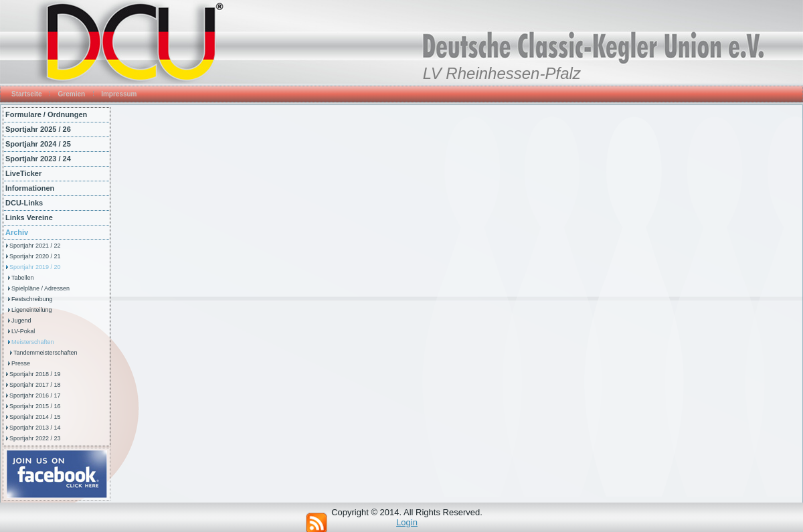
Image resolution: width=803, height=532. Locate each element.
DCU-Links (24, 203)
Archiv (17, 232)
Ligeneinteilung (32, 310)
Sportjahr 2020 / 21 (35, 256)
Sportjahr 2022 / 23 (35, 438)
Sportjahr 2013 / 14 (35, 428)
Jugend (21, 321)
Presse (21, 363)
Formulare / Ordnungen (46, 114)
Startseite (27, 94)
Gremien (72, 94)
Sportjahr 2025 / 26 (38, 129)
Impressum (119, 94)
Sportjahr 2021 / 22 (35, 246)
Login (407, 522)
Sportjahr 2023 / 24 (38, 159)
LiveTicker (23, 173)
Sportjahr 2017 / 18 (35, 385)
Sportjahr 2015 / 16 (35, 406)
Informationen (30, 188)
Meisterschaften (33, 342)
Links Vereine (29, 217)
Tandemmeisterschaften (46, 353)
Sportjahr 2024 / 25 (38, 144)
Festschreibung (32, 299)
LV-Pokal (23, 331)
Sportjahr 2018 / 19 (35, 374)
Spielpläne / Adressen (40, 288)
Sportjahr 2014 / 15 (35, 417)
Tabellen (23, 278)
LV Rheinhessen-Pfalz (502, 73)
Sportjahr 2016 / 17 (35, 395)
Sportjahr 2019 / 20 (35, 267)
